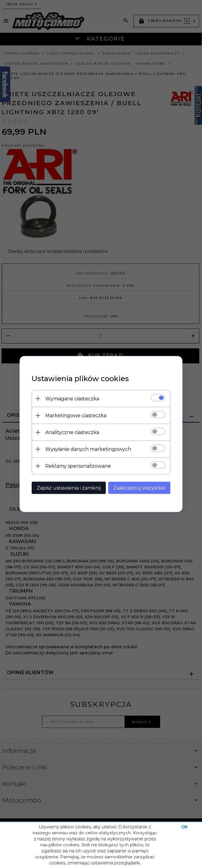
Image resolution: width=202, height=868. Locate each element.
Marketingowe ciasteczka (76, 416)
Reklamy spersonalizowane (78, 466)
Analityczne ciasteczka (72, 432)
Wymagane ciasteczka (72, 399)
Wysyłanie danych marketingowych (88, 449)
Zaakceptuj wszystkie (139, 488)
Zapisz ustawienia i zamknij (69, 488)
